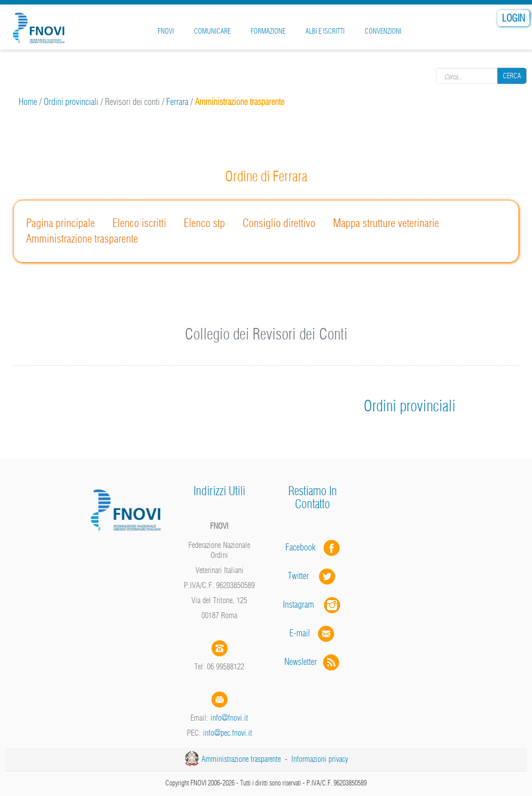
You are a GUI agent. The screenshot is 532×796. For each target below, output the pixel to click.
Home (28, 102)
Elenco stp (204, 223)
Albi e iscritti (325, 31)
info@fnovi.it (229, 718)
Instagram (312, 604)
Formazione (268, 31)
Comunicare (212, 31)
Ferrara (177, 102)
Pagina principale (61, 223)
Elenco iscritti (139, 223)
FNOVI (166, 31)
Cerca (512, 76)
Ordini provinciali (71, 102)
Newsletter (313, 662)
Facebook (303, 547)
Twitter (312, 576)
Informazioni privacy (320, 759)
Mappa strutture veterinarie (386, 223)
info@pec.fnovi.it (228, 733)
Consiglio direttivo (279, 223)
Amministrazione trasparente (82, 239)
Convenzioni (383, 31)
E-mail (300, 633)
